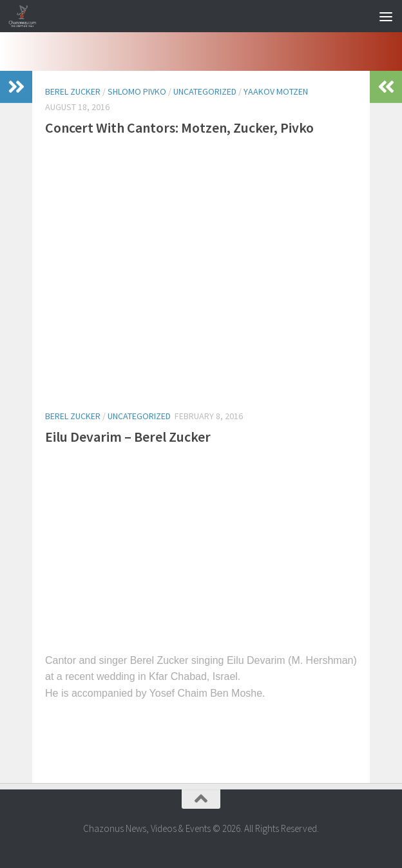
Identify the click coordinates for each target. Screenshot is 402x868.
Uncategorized (205, 91)
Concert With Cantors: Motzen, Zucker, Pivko (179, 127)
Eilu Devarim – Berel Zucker (128, 437)
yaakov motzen (276, 91)
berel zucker (73, 91)
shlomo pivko (137, 91)
